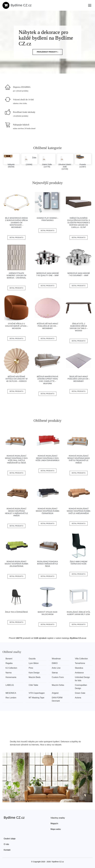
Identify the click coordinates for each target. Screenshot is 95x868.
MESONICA (11, 693)
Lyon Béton (34, 663)
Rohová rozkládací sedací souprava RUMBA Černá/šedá (48, 511)
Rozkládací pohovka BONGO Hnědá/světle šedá (47, 564)
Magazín (54, 823)
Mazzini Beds (35, 677)
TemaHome (80, 663)
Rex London (11, 698)
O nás (6, 844)
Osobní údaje (10, 839)
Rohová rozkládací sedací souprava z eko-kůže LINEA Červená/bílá (47, 458)
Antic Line (56, 668)
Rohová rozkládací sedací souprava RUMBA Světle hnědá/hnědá (79, 511)
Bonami (9, 659)
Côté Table (33, 685)
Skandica (79, 668)
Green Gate (80, 693)
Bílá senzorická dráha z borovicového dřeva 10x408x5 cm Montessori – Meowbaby (16, 223)
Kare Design (34, 673)
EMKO (55, 663)
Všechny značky (58, 818)
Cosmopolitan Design (81, 687)
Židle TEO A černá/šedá (16, 612)
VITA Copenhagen (37, 693)
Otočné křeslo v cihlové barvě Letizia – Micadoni (16, 326)
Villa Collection (81, 659)
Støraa (55, 673)
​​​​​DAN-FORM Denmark (57, 699)
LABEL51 (10, 685)
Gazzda (32, 659)
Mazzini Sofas (58, 685)
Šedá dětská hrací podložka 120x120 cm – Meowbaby (79, 379)
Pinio (31, 668)
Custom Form (58, 677)
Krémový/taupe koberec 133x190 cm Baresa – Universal (16, 275)
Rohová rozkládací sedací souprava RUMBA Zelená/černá (17, 564)
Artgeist (55, 693)
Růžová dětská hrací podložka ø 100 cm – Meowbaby (47, 326)
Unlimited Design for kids (82, 679)
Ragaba (9, 663)
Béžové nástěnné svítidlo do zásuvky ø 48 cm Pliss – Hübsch (16, 379)
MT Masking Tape (36, 698)
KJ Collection (11, 668)
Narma (9, 673)
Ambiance (79, 673)
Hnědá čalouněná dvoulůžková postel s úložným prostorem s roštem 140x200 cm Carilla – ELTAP (79, 223)
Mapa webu (56, 829)
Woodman (56, 659)
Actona (78, 698)
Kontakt (7, 850)
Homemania (11, 677)
